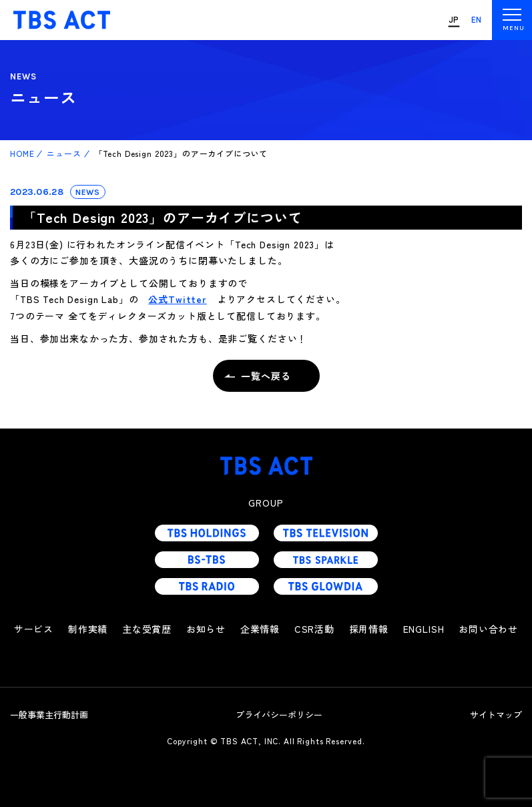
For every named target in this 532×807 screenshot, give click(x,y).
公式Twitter (178, 299)
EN (477, 19)
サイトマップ (496, 715)
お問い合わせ (488, 629)
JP (454, 19)
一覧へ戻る (266, 376)
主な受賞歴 (147, 629)
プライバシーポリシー (279, 715)
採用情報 (369, 629)
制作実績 (88, 629)
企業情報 (260, 629)
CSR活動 (314, 629)
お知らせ (206, 629)
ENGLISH (424, 629)
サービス (34, 629)
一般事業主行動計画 (49, 715)
